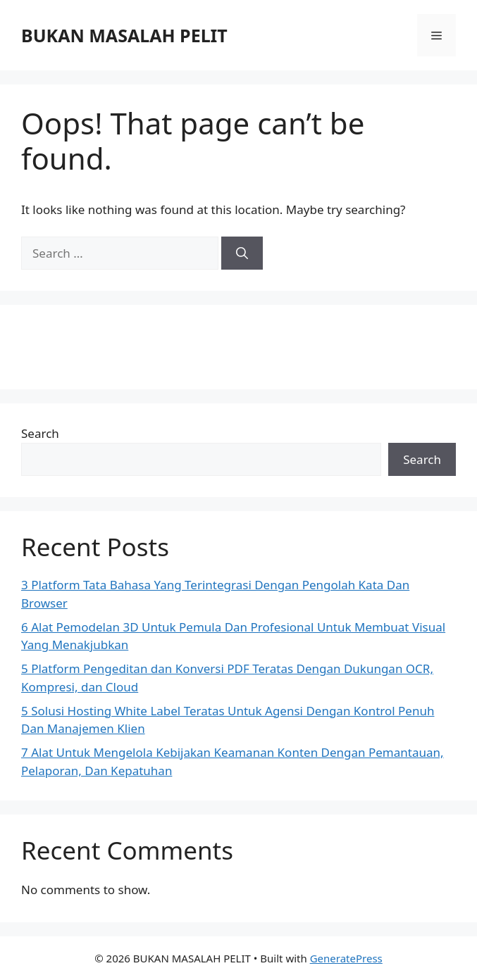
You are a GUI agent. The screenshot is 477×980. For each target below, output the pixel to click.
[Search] (242, 253)
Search (40, 433)
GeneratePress (346, 958)
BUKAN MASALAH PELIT (124, 35)
